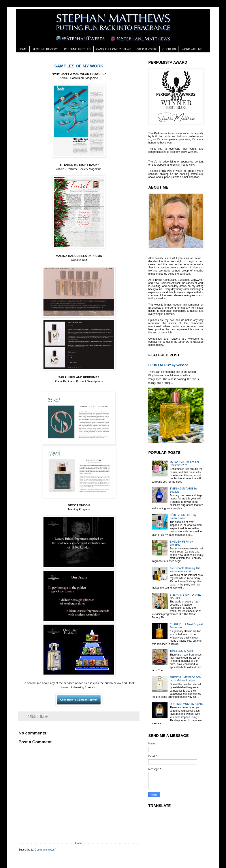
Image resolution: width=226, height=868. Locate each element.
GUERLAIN (169, 49)
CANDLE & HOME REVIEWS (114, 49)
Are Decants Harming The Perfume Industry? (185, 570)
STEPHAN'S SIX (147, 49)
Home (79, 843)
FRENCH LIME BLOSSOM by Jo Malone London (186, 679)
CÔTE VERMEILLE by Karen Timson (183, 517)
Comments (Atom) (45, 850)
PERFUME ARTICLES (77, 49)
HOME (23, 49)
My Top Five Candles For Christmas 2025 (184, 464)
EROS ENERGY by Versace (168, 365)
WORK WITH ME (192, 49)
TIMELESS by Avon (181, 651)
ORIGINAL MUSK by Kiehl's (186, 704)
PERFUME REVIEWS (45, 49)
